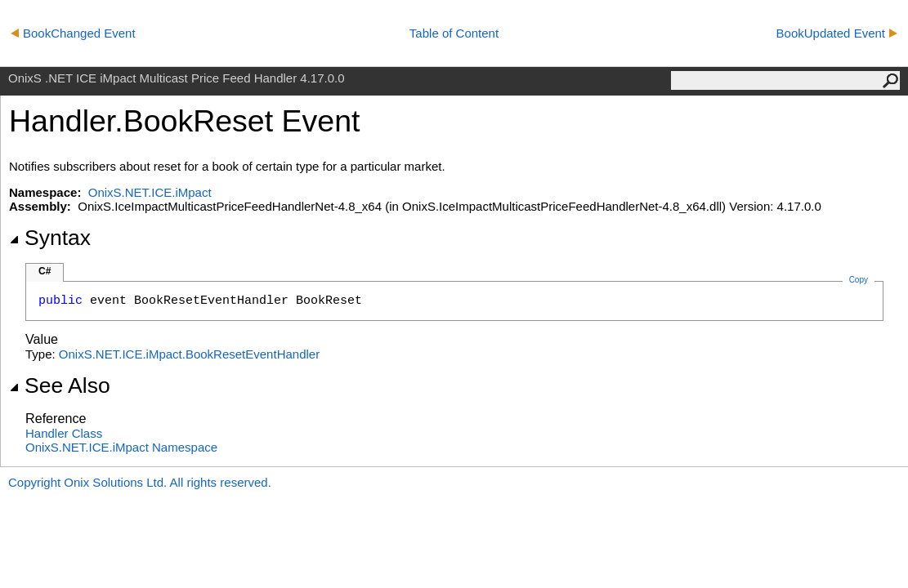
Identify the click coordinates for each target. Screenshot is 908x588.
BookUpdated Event (837, 33)
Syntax (50, 238)
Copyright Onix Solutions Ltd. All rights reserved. (140, 482)
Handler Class (64, 433)
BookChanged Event (73, 33)
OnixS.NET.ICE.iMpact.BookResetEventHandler (189, 354)
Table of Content (454, 33)
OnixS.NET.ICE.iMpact (150, 192)
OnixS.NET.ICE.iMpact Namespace (121, 447)
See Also (60, 385)
